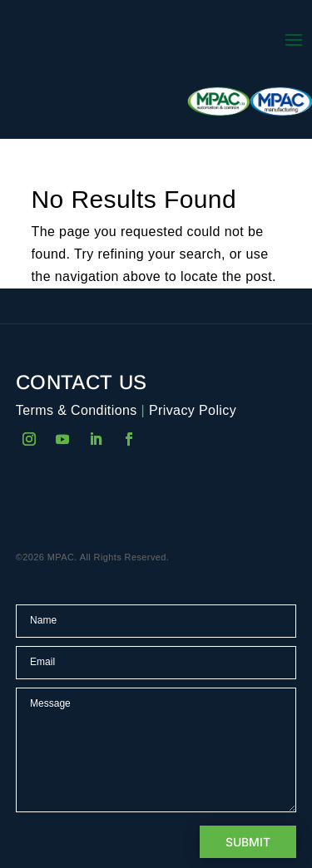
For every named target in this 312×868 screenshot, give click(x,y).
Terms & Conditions (77, 410)
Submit (248, 842)
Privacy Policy (193, 410)
